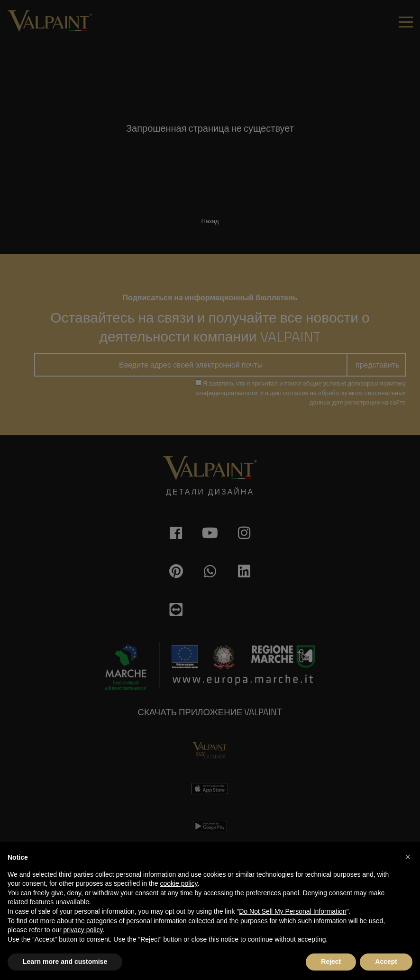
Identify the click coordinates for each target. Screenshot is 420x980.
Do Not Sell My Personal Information (292, 911)
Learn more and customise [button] (65, 962)
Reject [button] (331, 962)
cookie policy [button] (178, 883)
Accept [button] (386, 962)
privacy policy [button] (83, 930)
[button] (408, 857)
